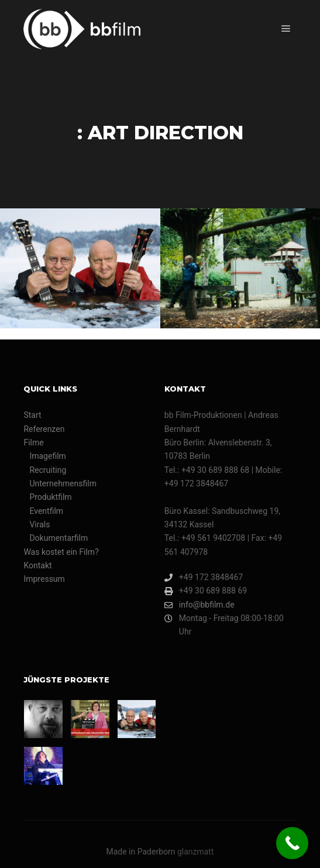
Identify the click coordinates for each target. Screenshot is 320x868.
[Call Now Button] (292, 843)
